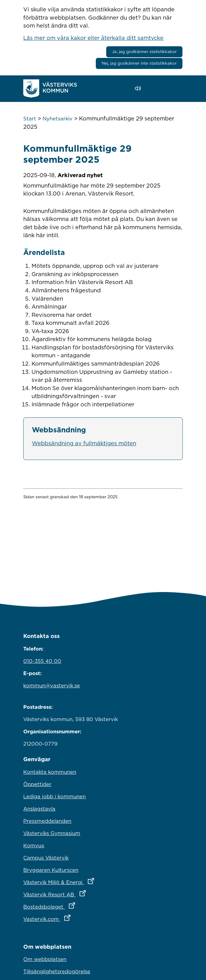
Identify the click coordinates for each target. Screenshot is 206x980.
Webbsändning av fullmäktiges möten (84, 443)
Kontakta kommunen (50, 772)
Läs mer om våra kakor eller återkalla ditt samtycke (93, 38)
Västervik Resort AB (81, 893)
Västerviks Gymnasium (52, 833)
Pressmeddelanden (47, 821)
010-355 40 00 (42, 661)
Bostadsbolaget (76, 905)
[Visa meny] (175, 88)
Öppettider (37, 784)
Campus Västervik (46, 858)
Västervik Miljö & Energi (85, 881)
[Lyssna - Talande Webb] (139, 88)
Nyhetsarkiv (58, 119)
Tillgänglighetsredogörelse (57, 971)
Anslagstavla (39, 809)
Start (30, 119)
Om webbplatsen (45, 959)
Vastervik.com (74, 917)
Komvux (34, 845)
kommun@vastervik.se (52, 686)
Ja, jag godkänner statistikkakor (144, 51)
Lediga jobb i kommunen (54, 796)
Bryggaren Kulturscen (51, 870)
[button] (155, 89)
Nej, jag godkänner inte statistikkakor (139, 63)
